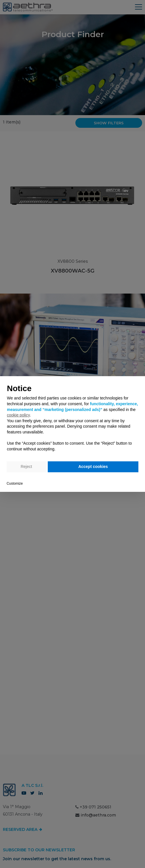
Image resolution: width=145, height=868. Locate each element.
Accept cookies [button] (93, 467)
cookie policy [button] (18, 415)
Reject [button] (26, 467)
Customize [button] (15, 484)
